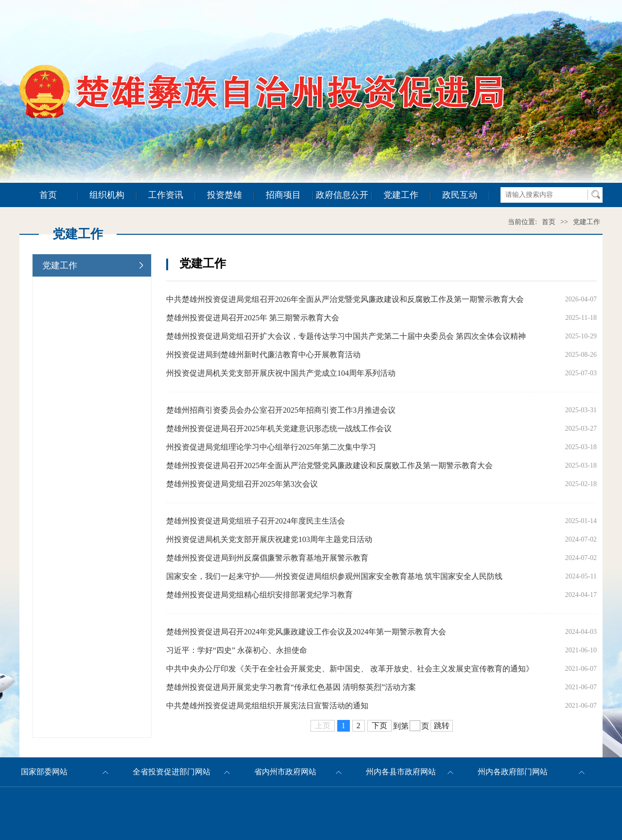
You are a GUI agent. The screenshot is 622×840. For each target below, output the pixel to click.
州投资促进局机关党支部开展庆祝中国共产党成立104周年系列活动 (281, 373)
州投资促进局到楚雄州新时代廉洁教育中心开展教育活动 (263, 355)
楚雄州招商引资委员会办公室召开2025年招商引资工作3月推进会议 (281, 410)
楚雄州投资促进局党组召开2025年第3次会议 (242, 484)
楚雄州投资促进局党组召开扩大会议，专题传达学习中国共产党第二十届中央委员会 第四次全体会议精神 (346, 336)
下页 (380, 726)
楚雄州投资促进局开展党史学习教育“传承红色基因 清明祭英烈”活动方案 (291, 687)
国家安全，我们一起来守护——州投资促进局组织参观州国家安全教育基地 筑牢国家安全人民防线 (334, 576)
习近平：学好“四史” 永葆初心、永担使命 (237, 650)
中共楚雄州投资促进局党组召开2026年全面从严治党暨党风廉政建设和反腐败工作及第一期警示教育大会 (345, 299)
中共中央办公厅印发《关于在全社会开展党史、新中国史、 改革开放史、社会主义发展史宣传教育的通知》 (350, 669)
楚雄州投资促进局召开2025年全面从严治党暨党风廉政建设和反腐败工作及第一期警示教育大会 (329, 465)
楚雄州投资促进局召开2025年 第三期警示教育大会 (253, 318)
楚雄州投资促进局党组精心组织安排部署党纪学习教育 (259, 595)
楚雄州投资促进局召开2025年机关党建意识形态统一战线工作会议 (279, 429)
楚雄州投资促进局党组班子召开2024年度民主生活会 (256, 521)
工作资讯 (166, 195)
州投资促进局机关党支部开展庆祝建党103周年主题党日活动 (269, 539)
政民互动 (460, 195)
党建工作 (401, 195)
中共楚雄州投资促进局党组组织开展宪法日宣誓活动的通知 (267, 706)
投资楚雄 (225, 195)
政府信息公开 (342, 195)
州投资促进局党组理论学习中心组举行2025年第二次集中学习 (271, 447)
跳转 (442, 726)
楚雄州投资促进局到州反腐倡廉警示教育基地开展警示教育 (267, 558)
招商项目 (283, 195)
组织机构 (107, 195)
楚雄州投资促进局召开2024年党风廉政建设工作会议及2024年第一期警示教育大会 (306, 632)
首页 (48, 195)
